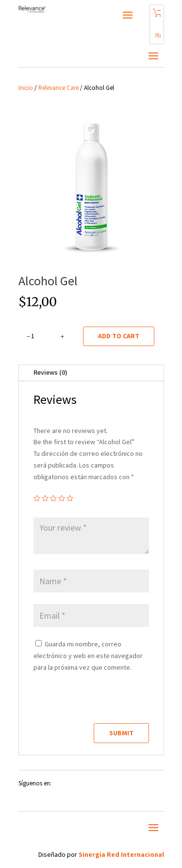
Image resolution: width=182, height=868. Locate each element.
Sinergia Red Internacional (121, 854)
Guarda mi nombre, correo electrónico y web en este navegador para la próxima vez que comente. (88, 656)
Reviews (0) (50, 372)
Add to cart (119, 336)
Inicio (26, 88)
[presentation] (100, 702)
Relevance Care (58, 88)
